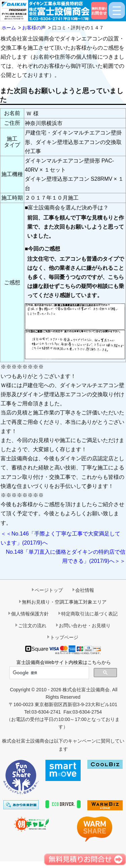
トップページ (64, 637)
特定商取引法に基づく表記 (89, 614)
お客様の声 (34, 28)
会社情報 (85, 590)
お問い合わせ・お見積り (85, 626)
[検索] (49, 673)
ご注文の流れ (32, 626)
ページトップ (49, 590)
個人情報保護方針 (30, 614)
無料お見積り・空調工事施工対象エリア (64, 602)
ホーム (9, 28)
